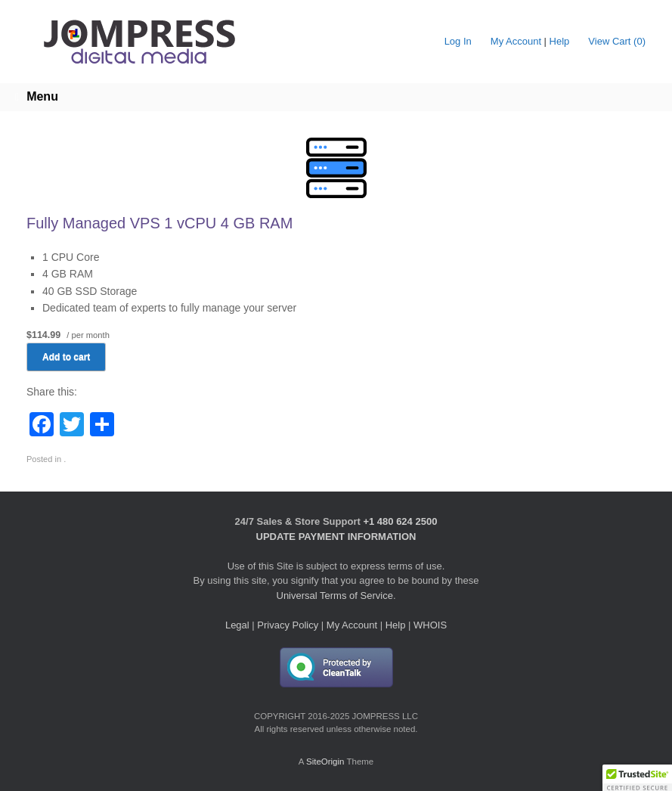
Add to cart (66, 357)
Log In (458, 41)
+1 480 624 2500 (400, 521)
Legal (237, 625)
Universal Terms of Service (335, 596)
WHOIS (430, 625)
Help (560, 41)
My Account (516, 41)
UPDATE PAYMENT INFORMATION (336, 537)
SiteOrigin (325, 762)
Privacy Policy (288, 625)
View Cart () (617, 41)
